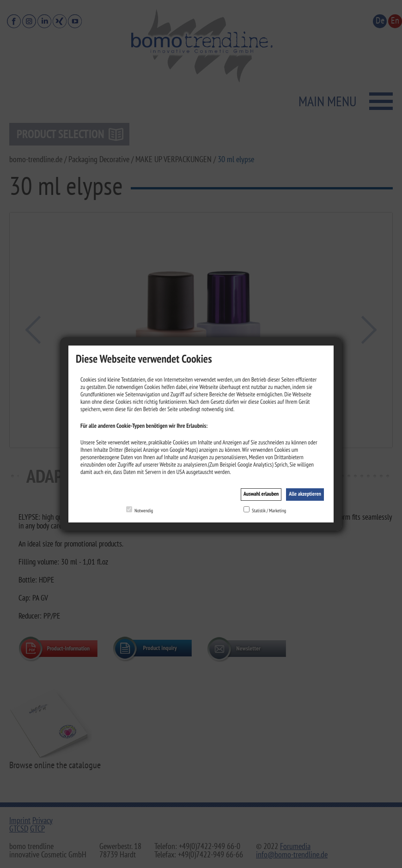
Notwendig (144, 510)
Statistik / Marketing (269, 510)
